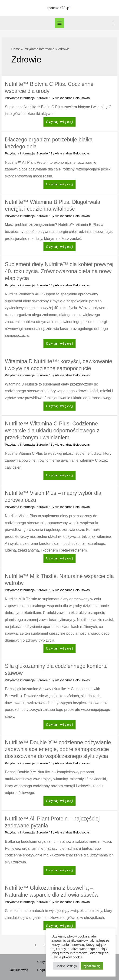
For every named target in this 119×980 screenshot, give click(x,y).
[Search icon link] (114, 23)
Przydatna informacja (20, 98)
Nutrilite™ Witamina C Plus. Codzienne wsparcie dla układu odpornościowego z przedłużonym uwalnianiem (52, 431)
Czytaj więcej (59, 123)
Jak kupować (19, 970)
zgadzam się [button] (92, 966)
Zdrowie (42, 98)
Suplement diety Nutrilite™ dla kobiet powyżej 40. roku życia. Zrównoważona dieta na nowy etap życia (59, 271)
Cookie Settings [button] (66, 966)
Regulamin (45, 970)
